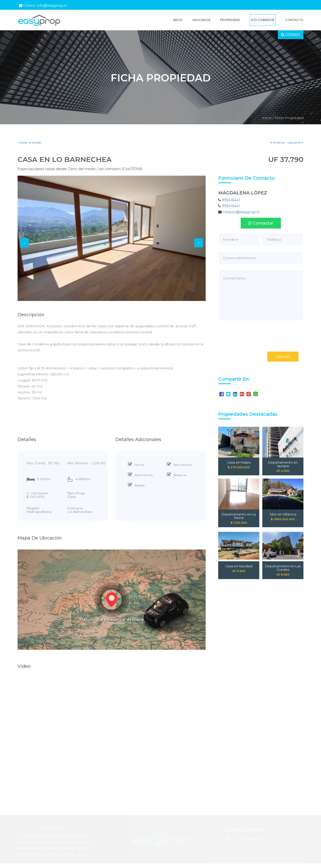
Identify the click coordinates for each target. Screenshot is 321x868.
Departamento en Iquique (283, 463)
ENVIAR (283, 357)
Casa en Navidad (239, 566)
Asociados (201, 20)
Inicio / (268, 118)
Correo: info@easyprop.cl (43, 6)
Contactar (261, 223)
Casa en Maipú (239, 463)
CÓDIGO (291, 35)
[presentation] (24, 243)
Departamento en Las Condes (283, 568)
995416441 (231, 200)
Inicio (178, 20)
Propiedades (230, 20)
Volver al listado (29, 142)
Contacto (294, 20)
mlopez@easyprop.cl (241, 212)
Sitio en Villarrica (283, 514)
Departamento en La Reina (239, 514)
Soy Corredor (263, 20)
